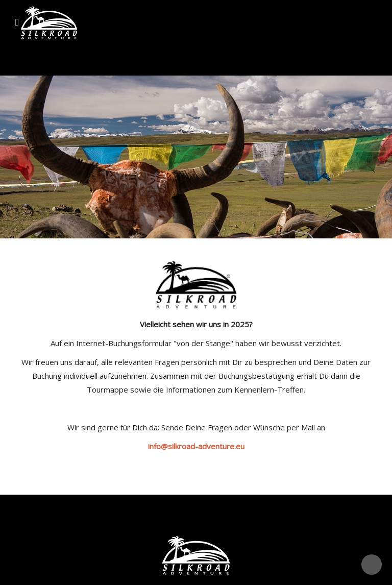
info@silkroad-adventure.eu (196, 446)
